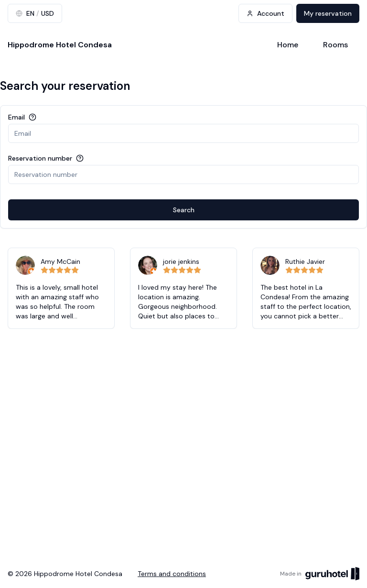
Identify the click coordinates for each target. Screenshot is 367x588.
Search (184, 210)
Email (16, 117)
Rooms (335, 45)
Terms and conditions (172, 574)
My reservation (328, 13)
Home (288, 45)
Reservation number (40, 158)
